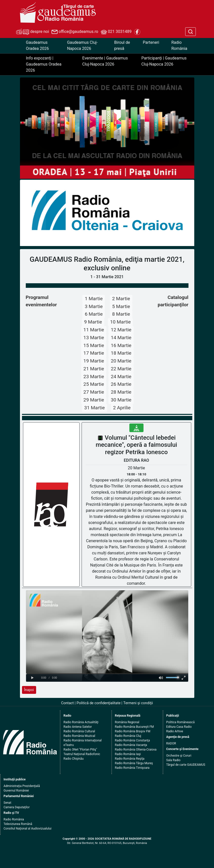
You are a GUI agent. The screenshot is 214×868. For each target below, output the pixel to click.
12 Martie (121, 330)
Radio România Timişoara (132, 768)
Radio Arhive (175, 731)
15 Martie (94, 345)
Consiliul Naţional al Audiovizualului (28, 829)
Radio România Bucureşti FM (134, 727)
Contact (67, 703)
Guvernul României (16, 791)
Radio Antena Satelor (78, 727)
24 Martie (121, 377)
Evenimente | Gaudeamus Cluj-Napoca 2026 (105, 61)
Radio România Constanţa (133, 740)
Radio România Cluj (128, 736)
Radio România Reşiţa (130, 759)
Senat (7, 803)
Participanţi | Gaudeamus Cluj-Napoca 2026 (164, 61)
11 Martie (94, 330)
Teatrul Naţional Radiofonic (82, 754)
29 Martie (94, 400)
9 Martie (93, 322)
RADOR (171, 743)
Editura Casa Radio (179, 727)
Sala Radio (173, 760)
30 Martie (121, 400)
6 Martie (94, 314)
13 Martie (94, 338)
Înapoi (29, 690)
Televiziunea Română (18, 824)
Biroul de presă (122, 45)
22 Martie (121, 369)
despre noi (33, 32)
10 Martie (121, 322)
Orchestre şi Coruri (179, 756)
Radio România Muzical (79, 736)
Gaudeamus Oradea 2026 (38, 45)
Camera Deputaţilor (17, 807)
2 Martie (121, 299)
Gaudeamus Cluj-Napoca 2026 (82, 45)
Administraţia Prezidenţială (22, 786)
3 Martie (94, 306)
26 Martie (121, 384)
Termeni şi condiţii (138, 703)
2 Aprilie (122, 408)
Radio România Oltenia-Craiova (136, 750)
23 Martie (94, 377)
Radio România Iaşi (128, 754)
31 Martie (94, 408)
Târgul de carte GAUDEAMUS (186, 765)
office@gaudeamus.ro (75, 32)
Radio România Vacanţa (131, 745)
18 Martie (121, 353)
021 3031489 (116, 32)
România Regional (127, 722)
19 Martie (94, 361)
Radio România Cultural (79, 731)
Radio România (179, 45)
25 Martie (94, 384)
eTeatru (68, 745)
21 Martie (94, 369)
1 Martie (94, 299)
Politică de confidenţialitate (99, 703)
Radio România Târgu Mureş (134, 763)
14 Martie (121, 338)
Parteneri (151, 42)
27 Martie (94, 392)
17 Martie (94, 353)
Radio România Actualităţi (81, 722)
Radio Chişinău (74, 759)
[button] (33, 213)
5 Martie (121, 306)
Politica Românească (181, 722)
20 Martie (121, 361)
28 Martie (121, 392)
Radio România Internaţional (82, 740)
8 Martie (121, 314)
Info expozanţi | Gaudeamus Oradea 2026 (44, 64)
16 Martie (121, 345)
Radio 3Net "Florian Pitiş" (80, 750)
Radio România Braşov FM (133, 731)
